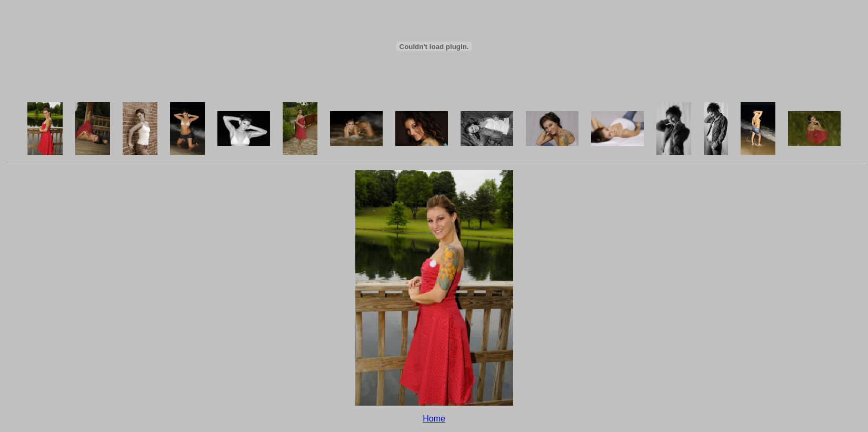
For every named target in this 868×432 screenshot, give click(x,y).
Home (434, 419)
